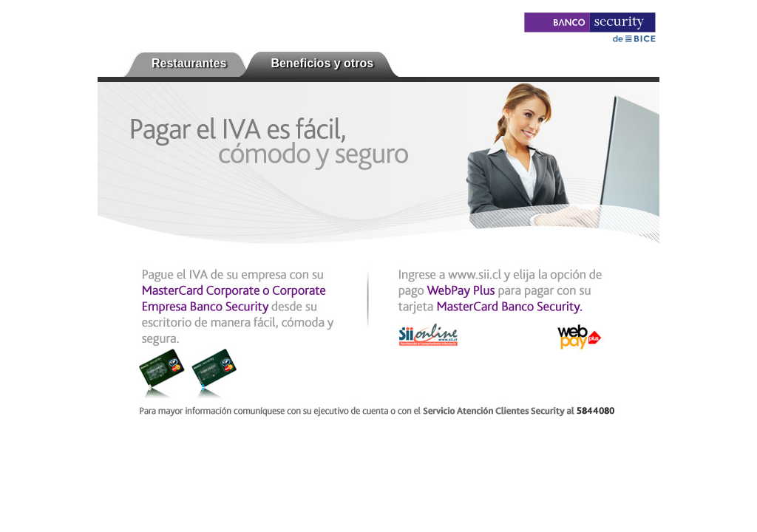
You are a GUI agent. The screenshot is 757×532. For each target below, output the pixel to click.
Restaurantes (189, 63)
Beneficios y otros (322, 63)
